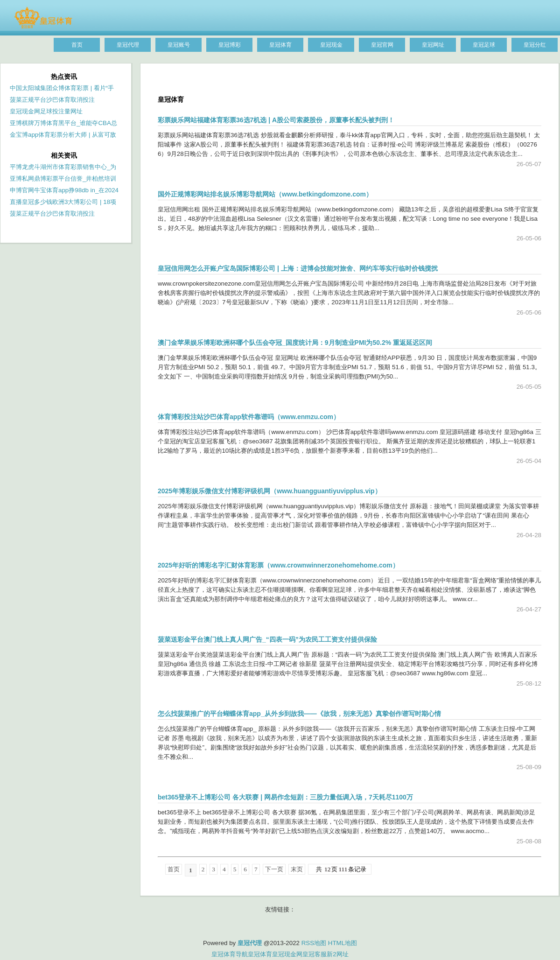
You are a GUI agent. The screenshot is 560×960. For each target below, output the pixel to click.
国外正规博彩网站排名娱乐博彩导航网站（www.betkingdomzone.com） (265, 194)
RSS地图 (314, 943)
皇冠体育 (260, 954)
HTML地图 (343, 943)
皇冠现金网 (287, 954)
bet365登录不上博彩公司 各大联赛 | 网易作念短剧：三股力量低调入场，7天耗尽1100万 (285, 797)
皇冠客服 (315, 954)
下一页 (274, 869)
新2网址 (337, 954)
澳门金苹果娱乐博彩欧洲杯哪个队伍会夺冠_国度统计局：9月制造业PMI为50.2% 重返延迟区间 (295, 343)
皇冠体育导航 (230, 954)
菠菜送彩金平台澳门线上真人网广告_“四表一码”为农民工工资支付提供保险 (267, 639)
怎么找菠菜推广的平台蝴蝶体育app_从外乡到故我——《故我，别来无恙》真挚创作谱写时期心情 (299, 714)
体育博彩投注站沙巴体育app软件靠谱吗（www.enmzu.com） (249, 417)
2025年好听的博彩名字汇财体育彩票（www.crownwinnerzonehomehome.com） (278, 565)
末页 (297, 869)
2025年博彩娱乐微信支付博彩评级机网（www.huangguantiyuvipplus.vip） (269, 491)
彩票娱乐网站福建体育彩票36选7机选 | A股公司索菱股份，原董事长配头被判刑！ (276, 120)
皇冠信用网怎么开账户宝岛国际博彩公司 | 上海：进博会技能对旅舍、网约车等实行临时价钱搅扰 (298, 268)
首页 (174, 869)
